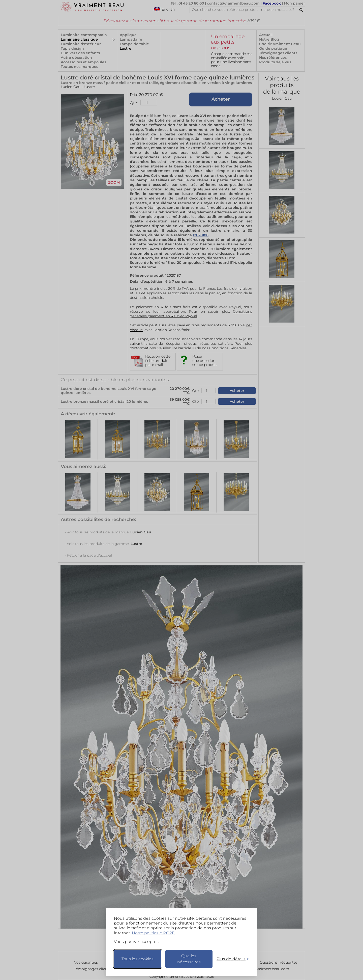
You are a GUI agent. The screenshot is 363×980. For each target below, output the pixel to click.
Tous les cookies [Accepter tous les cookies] (138, 959)
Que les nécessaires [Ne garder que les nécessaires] (189, 959)
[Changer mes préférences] (230, 959)
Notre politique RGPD (154, 933)
